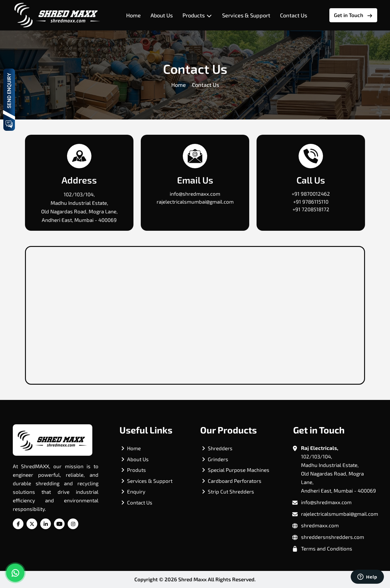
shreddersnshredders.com (333, 537)
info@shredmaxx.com (195, 194)
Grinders (218, 459)
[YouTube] (59, 524)
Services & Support (246, 15)
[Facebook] (18, 524)
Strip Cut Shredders (231, 491)
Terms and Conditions (327, 548)
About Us (162, 15)
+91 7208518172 (311, 209)
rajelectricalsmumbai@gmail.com (195, 201)
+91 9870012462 (311, 194)
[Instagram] (73, 524)
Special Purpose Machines (239, 470)
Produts (136, 470)
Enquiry (136, 491)
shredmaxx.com (320, 525)
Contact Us (294, 15)
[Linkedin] (46, 524)
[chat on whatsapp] (15, 573)
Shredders (220, 448)
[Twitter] (32, 524)
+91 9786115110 (311, 201)
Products (197, 15)
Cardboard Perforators (235, 481)
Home (133, 15)
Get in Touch (353, 15)
